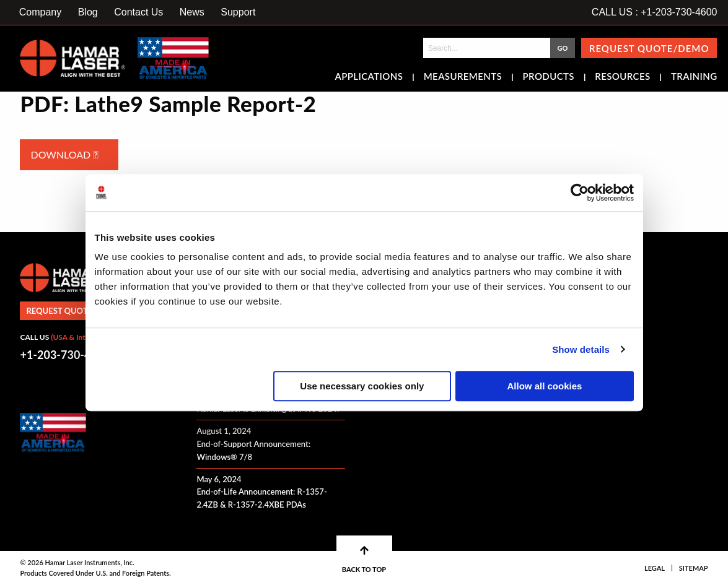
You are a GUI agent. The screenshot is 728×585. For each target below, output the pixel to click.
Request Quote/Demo (649, 48)
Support (238, 12)
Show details (581, 349)
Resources (622, 77)
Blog (88, 12)
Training (694, 77)
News (192, 12)
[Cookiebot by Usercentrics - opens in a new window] (580, 193)
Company (40, 12)
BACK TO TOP (364, 559)
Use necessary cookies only (362, 386)
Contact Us (138, 12)
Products (549, 77)
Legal (655, 568)
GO (562, 48)
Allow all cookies (545, 386)
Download (64, 154)
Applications (369, 77)
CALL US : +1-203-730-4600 (655, 12)
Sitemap (694, 568)
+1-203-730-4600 (65, 355)
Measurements (463, 77)
